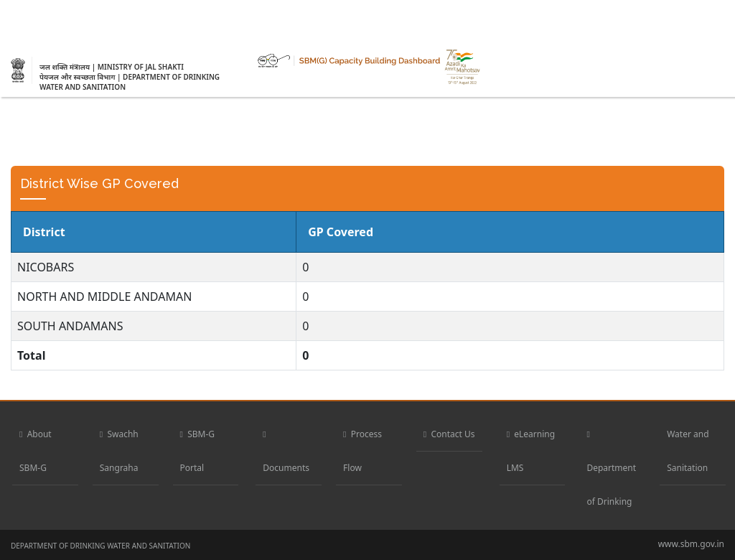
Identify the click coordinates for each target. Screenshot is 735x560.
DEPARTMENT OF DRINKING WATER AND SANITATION (100, 546)
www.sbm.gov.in (691, 544)
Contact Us (449, 434)
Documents (286, 451)
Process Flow (362, 451)
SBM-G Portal (198, 451)
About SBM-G (36, 451)
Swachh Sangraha (119, 451)
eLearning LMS (531, 451)
